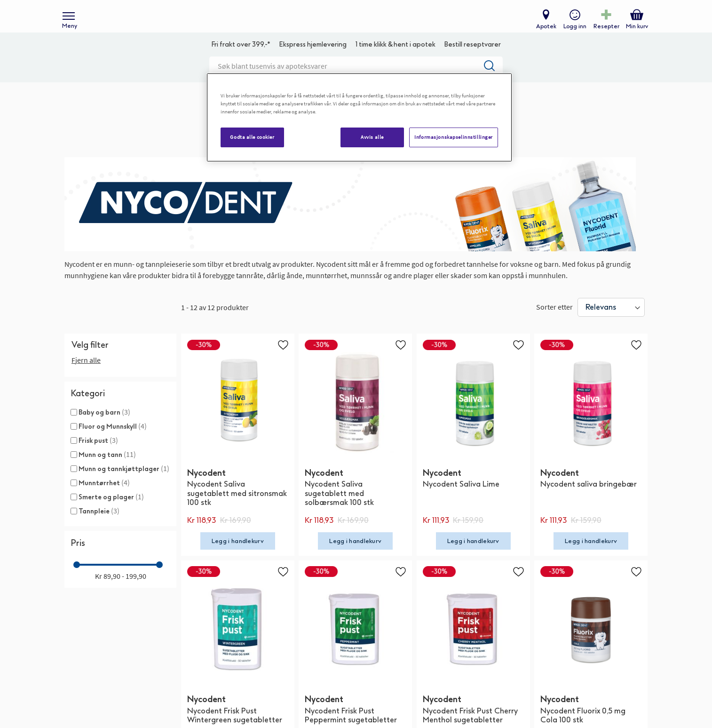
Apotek (544, 31)
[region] (359, 117)
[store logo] (351, 24)
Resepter (604, 31)
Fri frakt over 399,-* (241, 59)
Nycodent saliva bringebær (589, 499)
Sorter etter (554, 321)
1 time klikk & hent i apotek (396, 59)
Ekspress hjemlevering (313, 59)
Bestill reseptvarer (472, 59)
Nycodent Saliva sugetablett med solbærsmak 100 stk (339, 508)
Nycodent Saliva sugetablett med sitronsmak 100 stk (237, 508)
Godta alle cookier (252, 137)
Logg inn (573, 31)
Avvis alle (372, 137)
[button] (283, 359)
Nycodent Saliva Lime (461, 499)
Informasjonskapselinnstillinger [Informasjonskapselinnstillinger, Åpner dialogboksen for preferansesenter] (454, 137)
